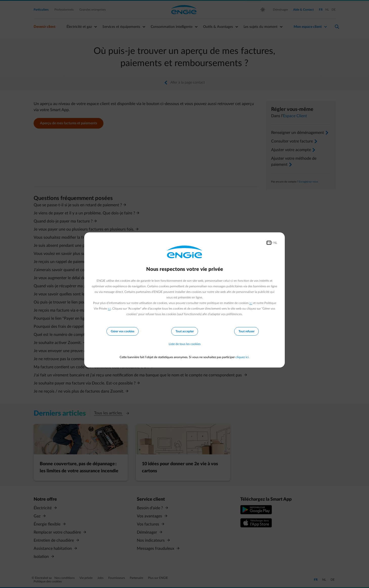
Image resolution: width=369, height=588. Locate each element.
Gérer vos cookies (123, 331)
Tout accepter (185, 331)
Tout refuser (246, 331)
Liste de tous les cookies (185, 344)
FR (269, 243)
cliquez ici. (242, 357)
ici (251, 303)
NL (275, 243)
